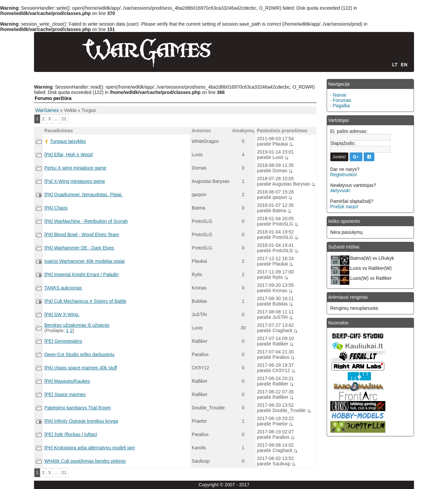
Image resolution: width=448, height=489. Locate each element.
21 (64, 119)
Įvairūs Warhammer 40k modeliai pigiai (84, 261)
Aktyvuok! (340, 191)
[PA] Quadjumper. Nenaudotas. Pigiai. (83, 195)
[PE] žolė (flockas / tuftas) (71, 434)
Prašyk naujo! (344, 207)
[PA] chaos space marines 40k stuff (81, 368)
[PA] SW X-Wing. (62, 314)
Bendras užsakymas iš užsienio (77, 325)
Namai (339, 95)
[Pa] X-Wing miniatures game (75, 181)
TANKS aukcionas (63, 288)
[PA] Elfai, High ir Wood (68, 155)
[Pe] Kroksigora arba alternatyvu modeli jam (90, 448)
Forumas (342, 100)
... (56, 119)
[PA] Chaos (56, 208)
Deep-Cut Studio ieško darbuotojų (79, 354)
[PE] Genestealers (63, 341)
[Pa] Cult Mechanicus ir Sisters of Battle (85, 301)
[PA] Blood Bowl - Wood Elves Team (82, 235)
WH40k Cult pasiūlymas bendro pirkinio (85, 461)
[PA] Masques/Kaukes (67, 381)
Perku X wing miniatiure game (75, 168)
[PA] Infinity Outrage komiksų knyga (81, 421)
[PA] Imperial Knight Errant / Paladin (81, 274)
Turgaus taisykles (68, 141)
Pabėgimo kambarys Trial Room (77, 408)
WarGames (47, 110)
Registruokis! (344, 175)
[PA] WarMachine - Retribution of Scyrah (86, 221)
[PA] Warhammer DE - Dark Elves (79, 248)
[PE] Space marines (65, 394)
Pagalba (341, 106)
